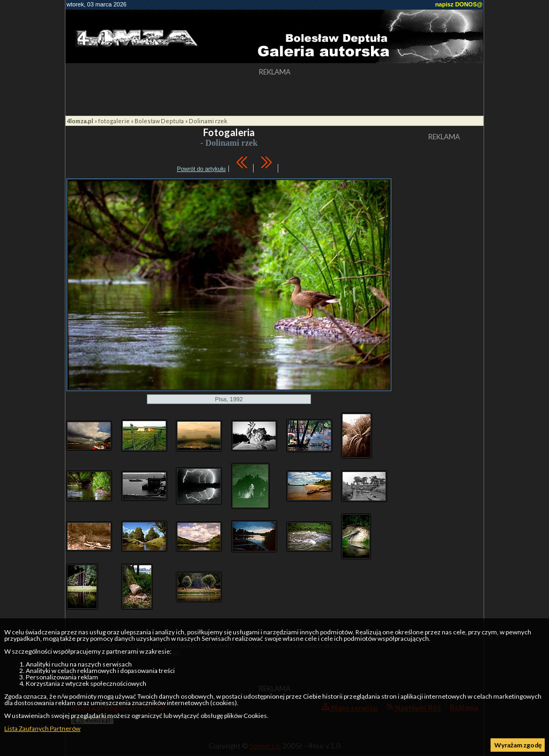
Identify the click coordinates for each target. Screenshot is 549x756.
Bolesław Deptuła (159, 121)
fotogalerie (114, 121)
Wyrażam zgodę (518, 745)
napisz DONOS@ (459, 4)
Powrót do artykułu (201, 169)
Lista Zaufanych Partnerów (42, 728)
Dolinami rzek (208, 121)
